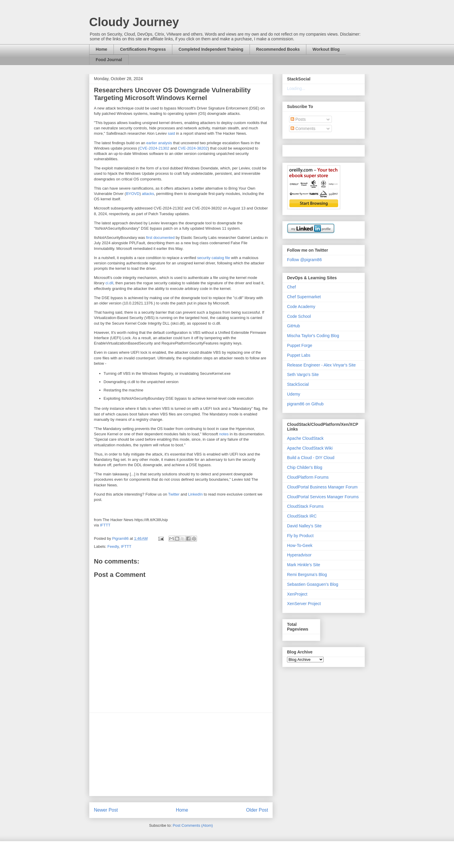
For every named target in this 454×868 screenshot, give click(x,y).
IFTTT (105, 525)
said (171, 133)
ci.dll (109, 283)
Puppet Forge (300, 345)
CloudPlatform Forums (308, 477)
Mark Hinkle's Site (304, 565)
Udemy (294, 394)
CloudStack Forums (305, 506)
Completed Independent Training (211, 49)
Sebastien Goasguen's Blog (313, 584)
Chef (291, 287)
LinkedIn (195, 494)
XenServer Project (304, 604)
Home (101, 49)
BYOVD (133, 194)
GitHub (294, 326)
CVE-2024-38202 (193, 148)
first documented (160, 238)
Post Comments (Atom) (193, 825)
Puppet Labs (299, 355)
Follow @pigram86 (304, 260)
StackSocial (298, 384)
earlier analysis (159, 143)
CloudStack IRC (302, 516)
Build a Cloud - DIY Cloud (311, 458)
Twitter (174, 494)
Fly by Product (300, 536)
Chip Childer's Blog (305, 467)
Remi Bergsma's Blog (307, 575)
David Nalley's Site (304, 526)
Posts (298, 119)
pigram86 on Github (305, 404)
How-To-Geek (300, 545)
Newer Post (106, 810)
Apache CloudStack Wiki (310, 448)
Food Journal (109, 60)
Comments (303, 128)
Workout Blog (326, 49)
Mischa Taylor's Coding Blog (313, 336)
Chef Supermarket (304, 297)
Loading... (296, 88)
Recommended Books (278, 49)
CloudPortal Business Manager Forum (322, 487)
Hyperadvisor (299, 555)
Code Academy (301, 307)
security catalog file (214, 258)
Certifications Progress (143, 49)
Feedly (113, 546)
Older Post (257, 810)
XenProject (297, 594)
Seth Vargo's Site (303, 375)
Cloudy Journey (134, 22)
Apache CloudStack (305, 438)
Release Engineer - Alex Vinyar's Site (321, 365)
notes (224, 434)
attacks (148, 194)
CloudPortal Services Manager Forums (323, 497)
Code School (299, 316)
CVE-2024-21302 (154, 148)
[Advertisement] (181, 754)
